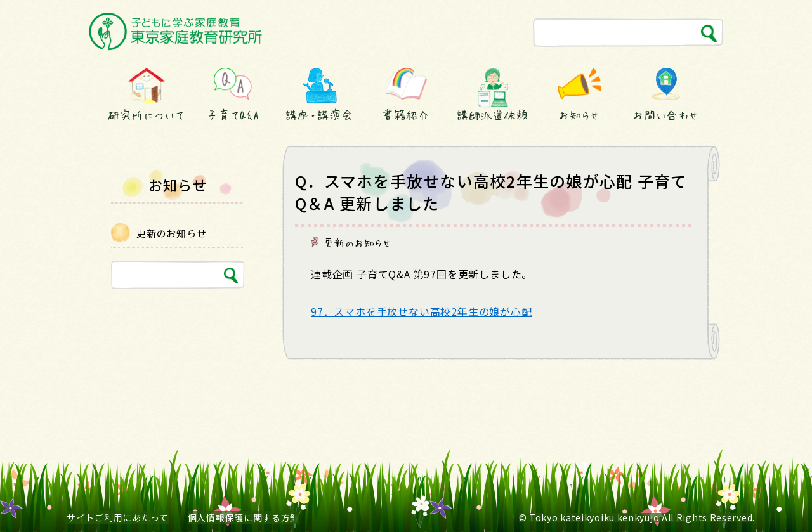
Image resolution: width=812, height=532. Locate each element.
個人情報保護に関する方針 (244, 517)
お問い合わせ (666, 115)
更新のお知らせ (358, 242)
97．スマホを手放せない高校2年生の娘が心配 (422, 311)
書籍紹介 (406, 115)
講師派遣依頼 (493, 115)
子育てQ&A (233, 115)
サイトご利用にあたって (118, 517)
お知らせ (579, 115)
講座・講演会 (319, 115)
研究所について (146, 115)
